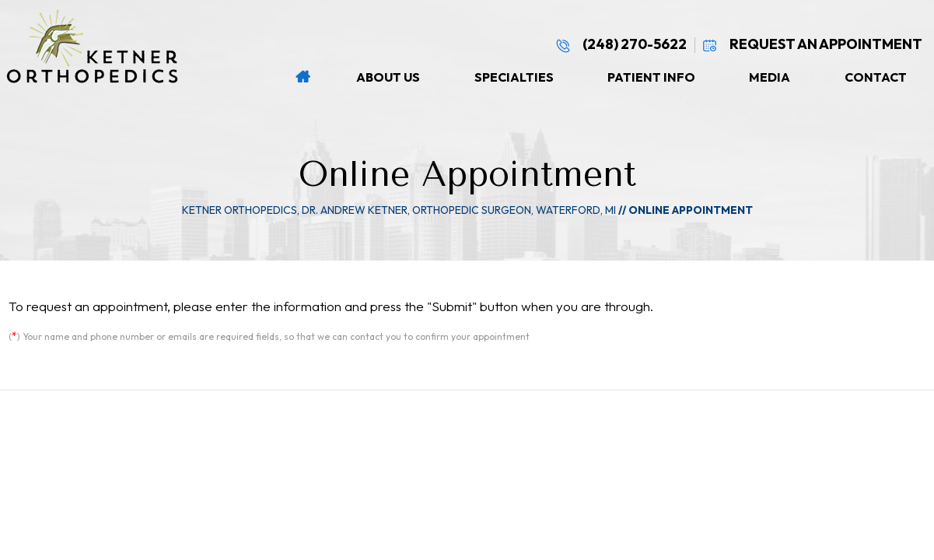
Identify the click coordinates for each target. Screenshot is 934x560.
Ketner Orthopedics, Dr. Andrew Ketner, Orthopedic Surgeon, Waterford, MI (399, 210)
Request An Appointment (812, 44)
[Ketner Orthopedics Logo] (100, 47)
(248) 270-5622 (621, 44)
